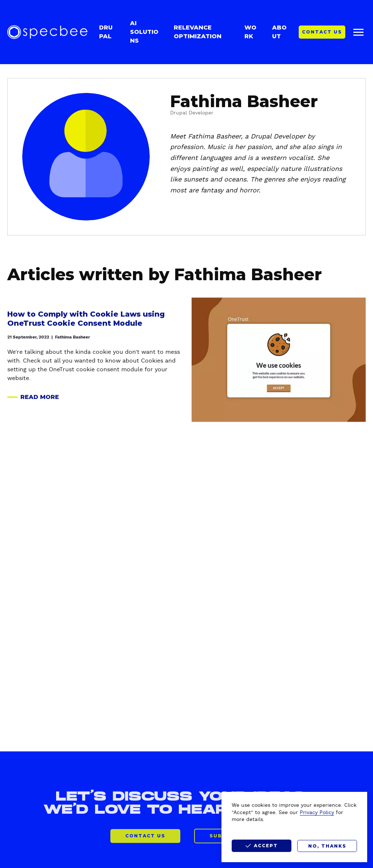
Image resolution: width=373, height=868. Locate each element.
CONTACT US (145, 843)
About (279, 32)
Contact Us (322, 32)
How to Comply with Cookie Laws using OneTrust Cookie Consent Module (86, 321)
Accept (266, 846)
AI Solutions (144, 32)
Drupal (106, 32)
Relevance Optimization (198, 32)
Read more (33, 400)
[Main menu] (358, 32)
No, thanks (327, 846)
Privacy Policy (317, 813)
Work (250, 32)
